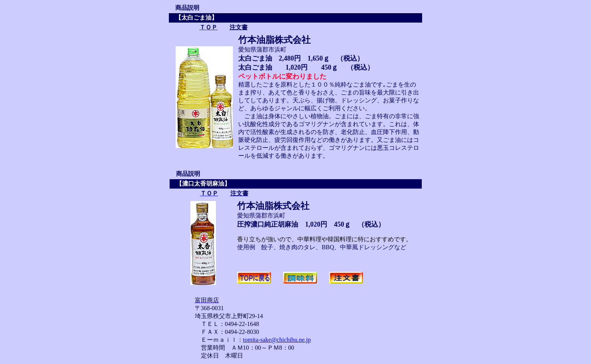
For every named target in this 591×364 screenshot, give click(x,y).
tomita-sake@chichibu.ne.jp (277, 340)
